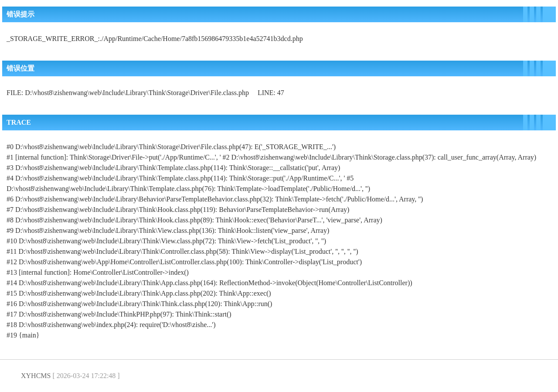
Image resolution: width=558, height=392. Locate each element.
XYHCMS (36, 376)
